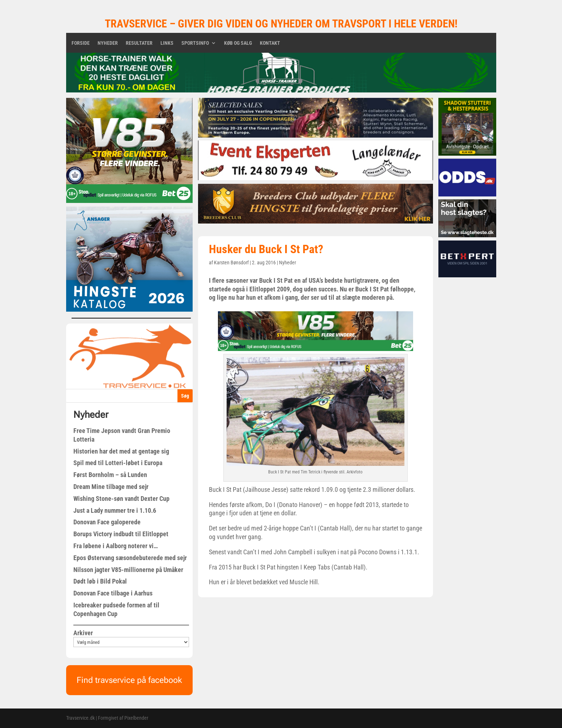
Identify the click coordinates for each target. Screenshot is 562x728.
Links (167, 43)
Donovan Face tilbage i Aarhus (113, 593)
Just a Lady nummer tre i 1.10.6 (115, 510)
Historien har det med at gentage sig (121, 451)
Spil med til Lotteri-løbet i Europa (118, 463)
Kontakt (270, 43)
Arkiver (83, 633)
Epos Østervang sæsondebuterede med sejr (130, 558)
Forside (81, 43)
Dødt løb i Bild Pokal (100, 581)
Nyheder (108, 43)
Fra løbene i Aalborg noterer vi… (116, 546)
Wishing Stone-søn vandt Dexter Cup (121, 499)
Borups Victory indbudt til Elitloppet (121, 534)
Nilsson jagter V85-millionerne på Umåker (128, 570)
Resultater (139, 43)
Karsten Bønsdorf (231, 263)
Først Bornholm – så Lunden (110, 475)
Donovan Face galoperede (107, 522)
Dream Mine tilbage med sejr (111, 487)
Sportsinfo (195, 43)
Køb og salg (238, 43)
